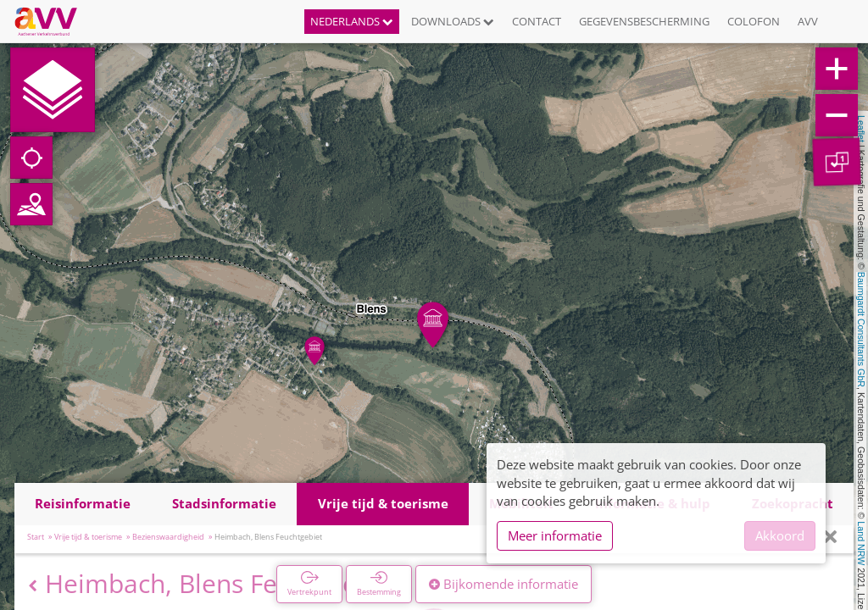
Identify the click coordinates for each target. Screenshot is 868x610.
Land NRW (861, 543)
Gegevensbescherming (644, 21)
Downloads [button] (453, 21)
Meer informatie (555, 535)
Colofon (754, 21)
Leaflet (861, 129)
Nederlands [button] (352, 21)
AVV (808, 21)
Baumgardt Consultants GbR (861, 330)
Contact (537, 21)
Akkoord (780, 535)
